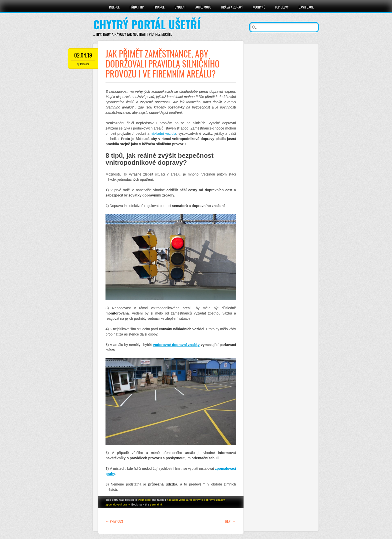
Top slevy (282, 7)
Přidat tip (137, 7)
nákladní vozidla (177, 500)
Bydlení (180, 7)
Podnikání (144, 500)
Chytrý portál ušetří (147, 24)
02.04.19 (83, 55)
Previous (114, 521)
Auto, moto (203, 7)
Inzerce (114, 7)
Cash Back (306, 7)
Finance (159, 7)
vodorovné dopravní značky (207, 500)
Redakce (85, 64)
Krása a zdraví (232, 7)
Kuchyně (259, 7)
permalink (156, 504)
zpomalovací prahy (117, 504)
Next (231, 521)
